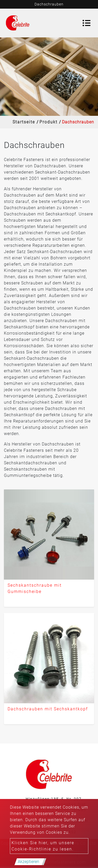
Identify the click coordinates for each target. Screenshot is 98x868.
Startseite (24, 122)
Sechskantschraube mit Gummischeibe (35, 588)
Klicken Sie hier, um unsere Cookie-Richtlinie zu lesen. (43, 846)
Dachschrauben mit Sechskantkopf (48, 709)
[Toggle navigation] (87, 23)
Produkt (48, 122)
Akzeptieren (28, 862)
